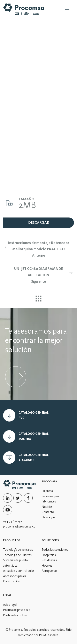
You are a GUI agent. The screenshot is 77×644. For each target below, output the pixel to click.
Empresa (47, 491)
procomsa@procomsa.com (20, 526)
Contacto (48, 512)
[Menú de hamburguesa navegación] (68, 9)
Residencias (49, 560)
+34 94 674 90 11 (14, 521)
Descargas (48, 517)
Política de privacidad (17, 610)
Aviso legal (10, 605)
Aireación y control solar (19, 571)
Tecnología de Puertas (17, 555)
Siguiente (40, 275)
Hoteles (47, 566)
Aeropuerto (49, 571)
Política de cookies (15, 615)
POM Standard (49, 635)
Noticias (47, 507)
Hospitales (49, 555)
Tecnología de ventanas (18, 550)
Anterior (37, 249)
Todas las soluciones (55, 550)
